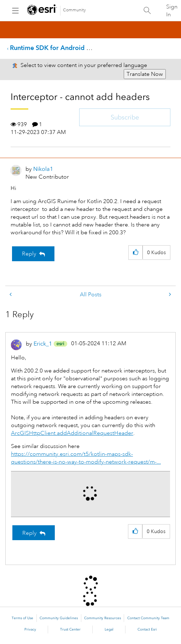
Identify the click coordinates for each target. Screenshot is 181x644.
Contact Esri (147, 629)
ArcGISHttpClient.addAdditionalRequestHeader (72, 433)
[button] (136, 253)
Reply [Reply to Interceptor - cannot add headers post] (29, 254)
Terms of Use (22, 618)
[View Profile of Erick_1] (43, 344)
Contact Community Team (148, 618)
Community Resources (103, 618)
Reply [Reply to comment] (30, 533)
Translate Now (145, 74)
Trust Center (70, 629)
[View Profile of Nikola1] (43, 169)
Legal (109, 629)
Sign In (172, 11)
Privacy (30, 629)
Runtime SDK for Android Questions (63, 48)
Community (74, 10)
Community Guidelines (59, 618)
